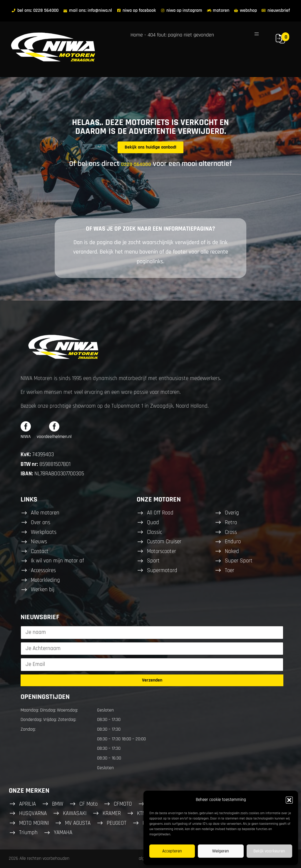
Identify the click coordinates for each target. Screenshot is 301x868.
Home (137, 35)
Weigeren (221, 851)
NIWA (26, 437)
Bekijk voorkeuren (269, 851)
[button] (289, 800)
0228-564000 (136, 164)
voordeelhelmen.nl (54, 437)
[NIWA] (26, 426)
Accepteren (172, 851)
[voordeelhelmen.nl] (54, 426)
